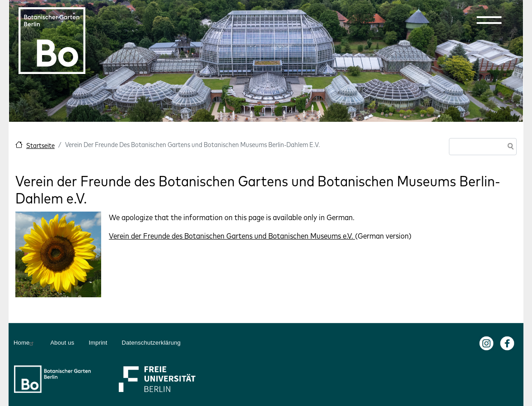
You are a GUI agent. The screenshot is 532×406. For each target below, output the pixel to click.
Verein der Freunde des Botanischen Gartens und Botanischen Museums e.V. (232, 236)
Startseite (40, 145)
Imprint (98, 343)
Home (25, 343)
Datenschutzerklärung (151, 343)
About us (62, 343)
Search (509, 147)
